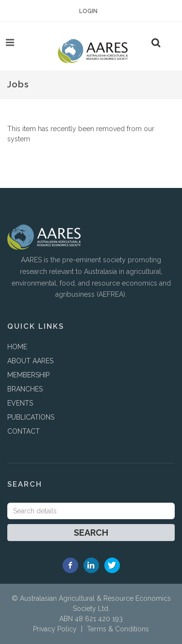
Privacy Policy (55, 629)
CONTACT (24, 431)
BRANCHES (25, 389)
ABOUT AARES (30, 361)
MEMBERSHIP (28, 375)
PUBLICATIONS (31, 417)
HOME (17, 347)
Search (91, 533)
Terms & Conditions (118, 629)
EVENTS (20, 403)
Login (88, 11)
